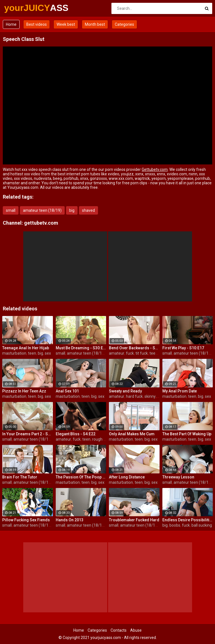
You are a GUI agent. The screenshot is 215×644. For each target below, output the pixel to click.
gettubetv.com (41, 223)
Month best (95, 24)
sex (48, 353)
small (11, 210)
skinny (150, 396)
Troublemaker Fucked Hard (134, 520)
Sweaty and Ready (125, 391)
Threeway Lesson (178, 477)
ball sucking (202, 525)
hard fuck (134, 396)
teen (32, 353)
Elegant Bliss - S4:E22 (76, 434)
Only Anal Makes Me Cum (132, 434)
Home (11, 24)
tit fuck (142, 353)
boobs (175, 525)
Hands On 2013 (70, 520)
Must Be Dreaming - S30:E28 (81, 348)
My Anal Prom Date (180, 391)
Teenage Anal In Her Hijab (26, 348)
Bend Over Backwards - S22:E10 (134, 348)
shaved (88, 210)
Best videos (37, 24)
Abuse (136, 630)
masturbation (14, 353)
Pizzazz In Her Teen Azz (24, 391)
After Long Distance (127, 477)
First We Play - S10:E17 (183, 348)
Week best (66, 24)
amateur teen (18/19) (42, 210)
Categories (124, 24)
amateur (117, 353)
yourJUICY (19, 8)
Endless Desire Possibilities (188, 520)
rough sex (101, 439)
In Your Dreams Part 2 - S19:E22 (28, 434)
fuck (130, 353)
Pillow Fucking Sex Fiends (26, 520)
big (72, 210)
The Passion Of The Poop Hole (81, 477)
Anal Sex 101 (67, 391)
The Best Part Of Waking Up (187, 434)
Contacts (119, 630)
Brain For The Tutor (20, 477)
